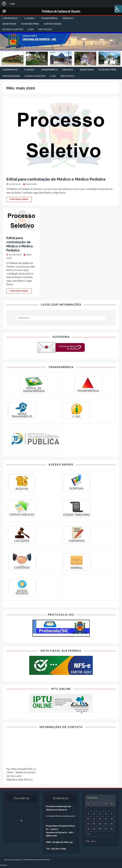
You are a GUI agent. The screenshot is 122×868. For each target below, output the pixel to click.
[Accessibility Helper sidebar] (118, 9)
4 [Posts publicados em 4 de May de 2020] (94, 814)
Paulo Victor (31, 184)
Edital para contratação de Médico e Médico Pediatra (56, 179)
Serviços (68, 18)
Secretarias (9, 24)
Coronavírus (10, 18)
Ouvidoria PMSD (30, 24)
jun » (94, 841)
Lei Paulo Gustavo (13, 29)
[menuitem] (4, 4)
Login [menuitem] (12, 4)
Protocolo (45, 29)
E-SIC (31, 29)
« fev (88, 841)
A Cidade (29, 18)
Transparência (49, 18)
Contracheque (53, 24)
